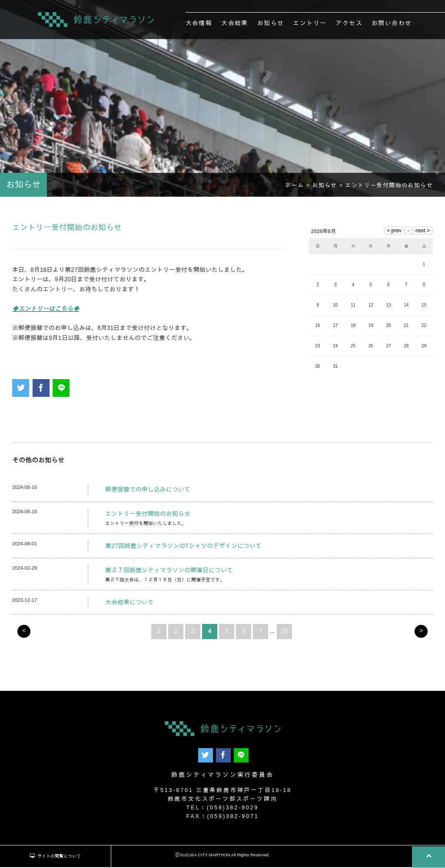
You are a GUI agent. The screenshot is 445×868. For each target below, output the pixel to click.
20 (285, 634)
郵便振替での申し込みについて (148, 492)
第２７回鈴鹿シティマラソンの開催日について (169, 573)
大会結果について (130, 605)
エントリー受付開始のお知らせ (148, 517)
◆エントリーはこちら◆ (46, 312)
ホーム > (299, 188)
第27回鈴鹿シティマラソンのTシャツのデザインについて (183, 549)
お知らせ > (329, 188)
